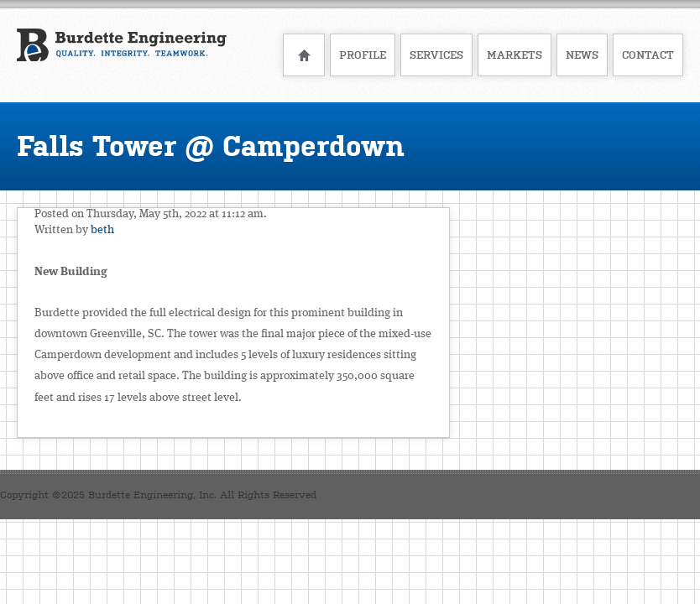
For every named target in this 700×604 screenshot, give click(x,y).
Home (304, 55)
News (582, 55)
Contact (648, 55)
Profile (363, 55)
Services (436, 55)
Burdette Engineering (122, 54)
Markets (515, 55)
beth (102, 230)
